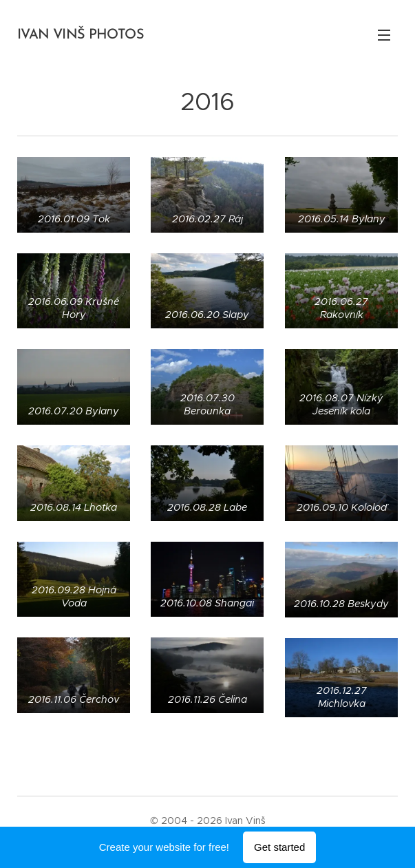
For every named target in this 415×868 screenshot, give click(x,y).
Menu (384, 35)
